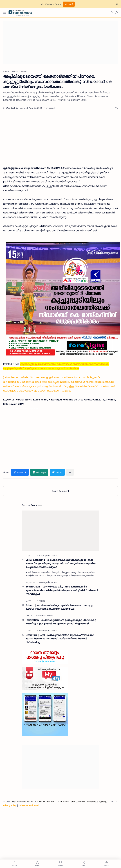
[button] (111, 13)
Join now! (69, 4)
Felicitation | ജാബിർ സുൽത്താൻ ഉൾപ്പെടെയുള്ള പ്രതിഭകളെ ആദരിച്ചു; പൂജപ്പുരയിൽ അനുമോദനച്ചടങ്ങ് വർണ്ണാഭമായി (61, 622)
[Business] (43, 616)
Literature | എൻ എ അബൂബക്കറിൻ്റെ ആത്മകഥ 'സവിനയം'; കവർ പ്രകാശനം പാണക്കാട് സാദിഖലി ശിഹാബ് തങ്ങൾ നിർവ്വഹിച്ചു (60, 638)
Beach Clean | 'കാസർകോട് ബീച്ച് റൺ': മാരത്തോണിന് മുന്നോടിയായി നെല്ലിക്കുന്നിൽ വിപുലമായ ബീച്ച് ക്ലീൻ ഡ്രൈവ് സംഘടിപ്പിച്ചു (62, 590)
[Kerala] (54, 555)
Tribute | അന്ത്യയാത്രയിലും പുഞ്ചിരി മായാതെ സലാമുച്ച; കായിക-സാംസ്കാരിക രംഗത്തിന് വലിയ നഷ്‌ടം (59, 607)
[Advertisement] (60, 42)
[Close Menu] (117, 4)
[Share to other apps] (70, 472)
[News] (51, 616)
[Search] (116, 13)
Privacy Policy (10, 805)
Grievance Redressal (29, 805)
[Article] (42, 601)
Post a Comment (61, 491)
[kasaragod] (44, 555)
